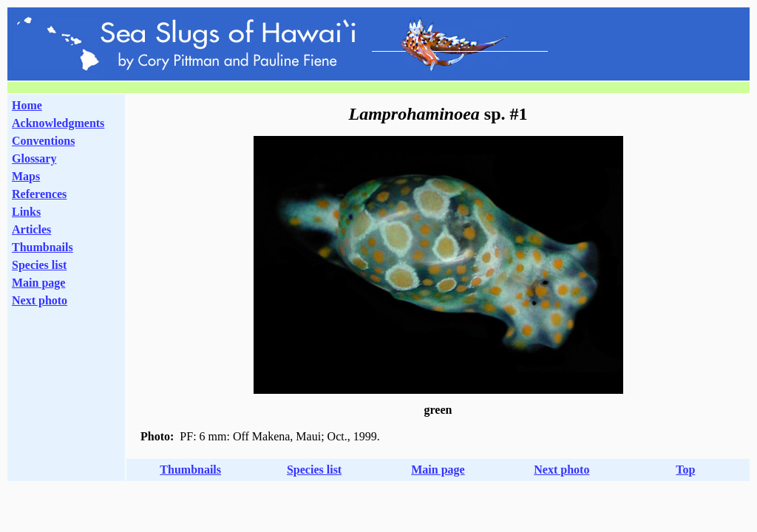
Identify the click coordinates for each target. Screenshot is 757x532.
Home (27, 105)
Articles (31, 229)
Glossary (34, 158)
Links (26, 212)
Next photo (561, 470)
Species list (39, 265)
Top (685, 470)
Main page (38, 283)
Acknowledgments (58, 123)
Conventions (43, 141)
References (39, 194)
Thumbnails (43, 247)
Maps (26, 176)
